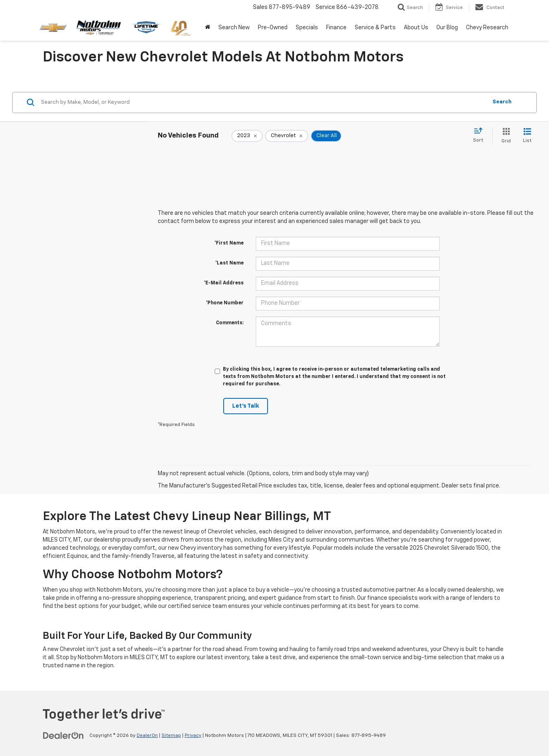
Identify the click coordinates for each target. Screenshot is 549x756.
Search (502, 102)
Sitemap (171, 736)
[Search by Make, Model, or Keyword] (263, 103)
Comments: (230, 323)
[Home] (208, 28)
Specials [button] (307, 28)
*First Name (229, 243)
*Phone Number (225, 303)
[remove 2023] (247, 136)
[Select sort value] (480, 135)
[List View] (527, 136)
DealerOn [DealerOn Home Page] (147, 736)
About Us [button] (416, 28)
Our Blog (447, 28)
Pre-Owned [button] (273, 28)
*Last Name (229, 263)
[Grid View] (504, 136)
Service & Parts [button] (375, 28)
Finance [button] (336, 28)
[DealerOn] (63, 735)
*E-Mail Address (224, 283)
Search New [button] (234, 28)
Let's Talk (246, 406)
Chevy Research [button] (487, 28)
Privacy (193, 736)
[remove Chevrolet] (287, 136)
